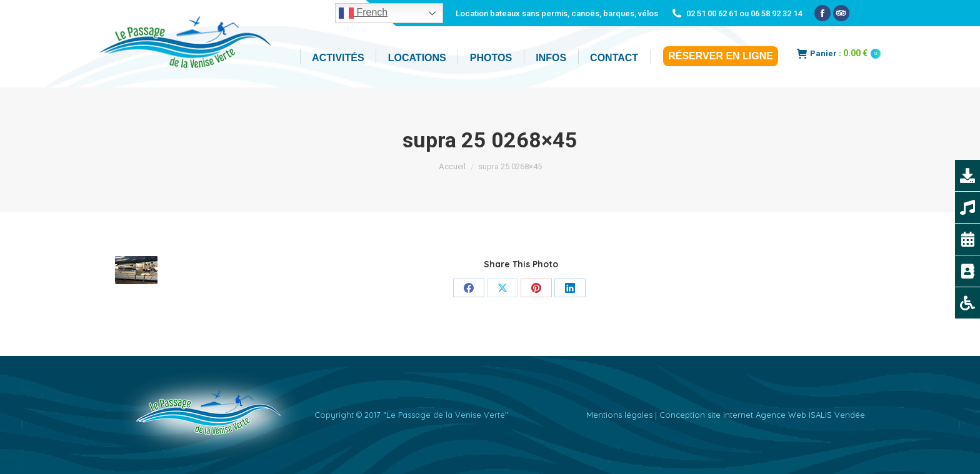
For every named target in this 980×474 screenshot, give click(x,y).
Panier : (839, 53)
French (363, 13)
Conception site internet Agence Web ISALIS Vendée (762, 415)
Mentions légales (619, 415)
